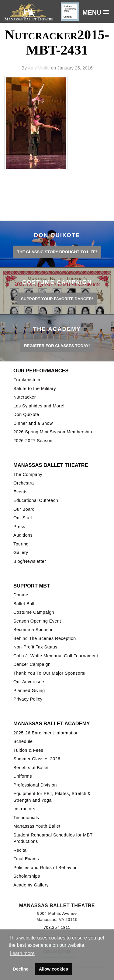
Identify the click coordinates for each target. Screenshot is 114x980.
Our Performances (41, 371)
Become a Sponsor (33, 630)
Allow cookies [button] (54, 969)
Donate (21, 595)
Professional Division (35, 785)
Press (19, 527)
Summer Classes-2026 (37, 759)
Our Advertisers (29, 682)
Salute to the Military (35, 389)
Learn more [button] (22, 953)
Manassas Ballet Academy (52, 723)
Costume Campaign (34, 612)
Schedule (23, 741)
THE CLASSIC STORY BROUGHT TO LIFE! (57, 252)
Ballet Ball (24, 604)
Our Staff (23, 518)
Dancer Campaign (32, 664)
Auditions (23, 535)
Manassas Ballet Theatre (51, 465)
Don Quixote (26, 414)
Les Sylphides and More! (39, 406)
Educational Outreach (36, 500)
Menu (92, 12)
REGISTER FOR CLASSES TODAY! (57, 346)
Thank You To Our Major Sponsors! (50, 673)
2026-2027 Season (33, 441)
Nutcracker (25, 397)
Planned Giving (29, 691)
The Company (28, 474)
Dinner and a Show (33, 423)
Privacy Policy (28, 699)
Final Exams (26, 859)
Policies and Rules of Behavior (45, 868)
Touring (21, 544)
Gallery (21, 552)
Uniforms (23, 776)
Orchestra (24, 483)
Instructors (24, 809)
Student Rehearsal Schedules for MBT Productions (53, 838)
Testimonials (26, 818)
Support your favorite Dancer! (57, 299)
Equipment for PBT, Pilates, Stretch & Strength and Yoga (52, 797)
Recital (21, 850)
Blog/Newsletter (30, 561)
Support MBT (32, 586)
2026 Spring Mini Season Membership (53, 432)
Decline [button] (21, 969)
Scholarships (27, 876)
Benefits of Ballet (31, 768)
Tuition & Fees (28, 750)
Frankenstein (27, 380)
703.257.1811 (57, 927)
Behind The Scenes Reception (45, 638)
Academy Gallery (31, 885)
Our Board (24, 509)
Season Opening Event (37, 621)
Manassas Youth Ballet (37, 826)
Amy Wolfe (39, 68)
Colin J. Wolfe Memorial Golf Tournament (56, 656)
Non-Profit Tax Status (35, 647)
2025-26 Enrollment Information (46, 733)
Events (21, 492)
